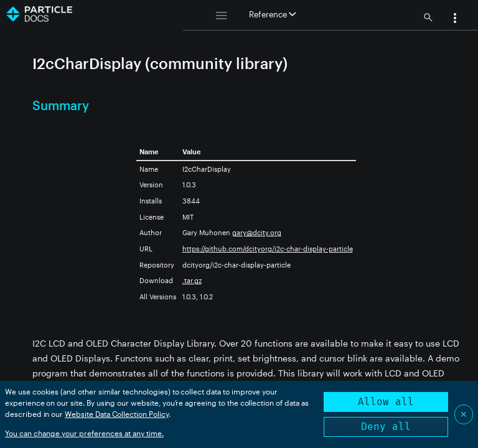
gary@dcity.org (257, 232)
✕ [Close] (464, 414)
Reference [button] (272, 14)
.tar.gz (192, 280)
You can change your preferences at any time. (84, 433)
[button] (455, 19)
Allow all (386, 402)
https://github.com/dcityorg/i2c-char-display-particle (268, 249)
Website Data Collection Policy (117, 414)
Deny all (386, 427)
